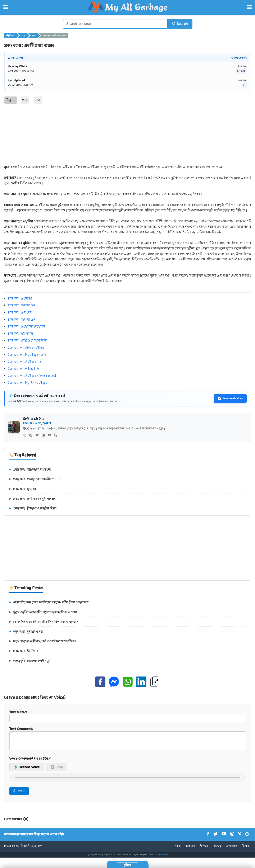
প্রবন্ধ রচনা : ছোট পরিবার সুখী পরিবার (32, 499)
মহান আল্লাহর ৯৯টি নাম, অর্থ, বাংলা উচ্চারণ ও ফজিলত (42, 641)
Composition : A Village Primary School (32, 375)
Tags (11, 100)
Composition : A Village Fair (25, 361)
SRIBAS (25, 849)
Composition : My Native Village (27, 382)
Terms (245, 849)
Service (204, 849)
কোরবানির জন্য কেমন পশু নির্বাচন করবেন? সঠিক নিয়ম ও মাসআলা (49, 602)
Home (10, 35)
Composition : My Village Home (27, 354)
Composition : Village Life (23, 368)
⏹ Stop (57, 770)
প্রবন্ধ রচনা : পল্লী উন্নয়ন (20, 333)
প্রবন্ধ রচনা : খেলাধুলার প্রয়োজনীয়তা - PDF (35, 479)
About (178, 849)
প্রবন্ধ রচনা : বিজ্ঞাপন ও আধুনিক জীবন (33, 508)
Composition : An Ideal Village (26, 347)
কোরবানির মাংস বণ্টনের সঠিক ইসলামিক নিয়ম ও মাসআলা (44, 622)
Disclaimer (231, 849)
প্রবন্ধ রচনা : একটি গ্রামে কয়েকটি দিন (28, 340)
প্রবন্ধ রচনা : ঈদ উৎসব (23, 651)
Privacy (217, 849)
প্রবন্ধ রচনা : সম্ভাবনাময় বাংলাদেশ (30, 469)
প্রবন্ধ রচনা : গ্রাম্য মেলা (20, 312)
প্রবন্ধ (23, 35)
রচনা (34, 35)
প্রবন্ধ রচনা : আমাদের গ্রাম (22, 305)
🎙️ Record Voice (27, 770)
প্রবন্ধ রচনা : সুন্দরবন (22, 489)
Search (179, 23)
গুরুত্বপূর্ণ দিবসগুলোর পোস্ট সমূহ (29, 661)
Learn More (163, 858)
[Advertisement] (128, 135)
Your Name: (128, 716)
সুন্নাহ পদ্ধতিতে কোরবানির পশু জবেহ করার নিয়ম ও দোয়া (43, 612)
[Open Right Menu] (249, 7)
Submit (19, 794)
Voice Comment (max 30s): (30, 761)
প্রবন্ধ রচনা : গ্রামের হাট (20, 298)
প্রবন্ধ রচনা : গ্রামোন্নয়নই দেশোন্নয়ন (26, 326)
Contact (191, 849)
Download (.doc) (230, 398)
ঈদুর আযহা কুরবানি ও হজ (26, 631)
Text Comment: (128, 740)
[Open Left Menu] (6, 7)
